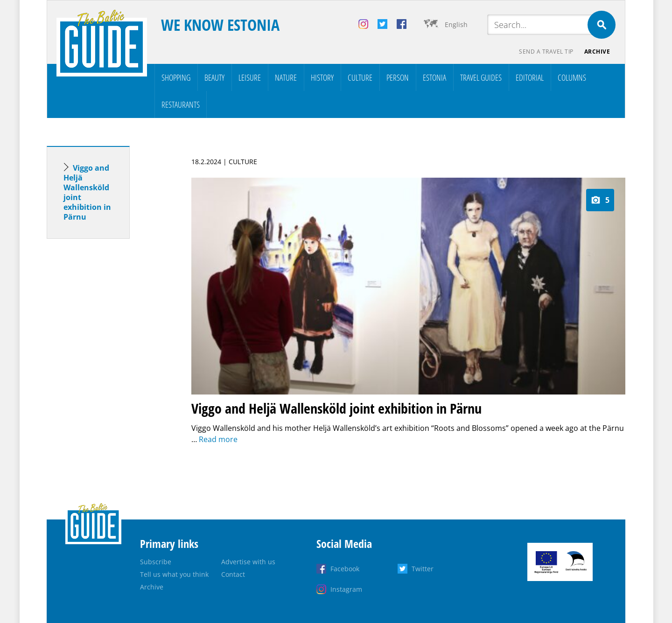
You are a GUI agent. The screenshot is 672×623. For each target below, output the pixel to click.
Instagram (346, 589)
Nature (286, 77)
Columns (572, 77)
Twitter (423, 569)
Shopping (176, 77)
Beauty (214, 77)
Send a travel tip (546, 52)
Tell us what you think (174, 574)
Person (398, 77)
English (456, 24)
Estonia (434, 77)
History (322, 77)
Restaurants (181, 104)
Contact (233, 574)
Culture (360, 77)
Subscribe (156, 562)
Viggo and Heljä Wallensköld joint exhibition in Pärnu (87, 192)
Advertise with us (248, 562)
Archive (597, 52)
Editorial (530, 77)
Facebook (345, 569)
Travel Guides (481, 77)
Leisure (250, 77)
